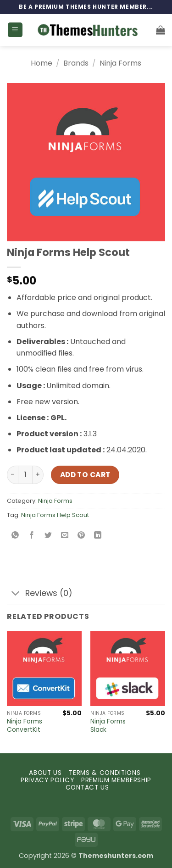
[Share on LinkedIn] (98, 536)
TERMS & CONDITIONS (105, 773)
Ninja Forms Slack (108, 726)
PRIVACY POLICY (47, 780)
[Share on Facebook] (32, 536)
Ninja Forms (120, 63)
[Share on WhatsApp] (15, 536)
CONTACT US (87, 787)
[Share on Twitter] (48, 536)
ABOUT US (45, 773)
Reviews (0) (40, 594)
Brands (76, 63)
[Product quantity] (25, 475)
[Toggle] (16, 594)
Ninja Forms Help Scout (55, 515)
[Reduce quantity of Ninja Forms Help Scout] (12, 475)
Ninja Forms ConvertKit (25, 726)
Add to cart (85, 475)
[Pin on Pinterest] (81, 536)
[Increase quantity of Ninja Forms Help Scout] (38, 475)
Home (42, 63)
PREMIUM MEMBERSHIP (116, 780)
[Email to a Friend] (65, 536)
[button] (15, 30)
